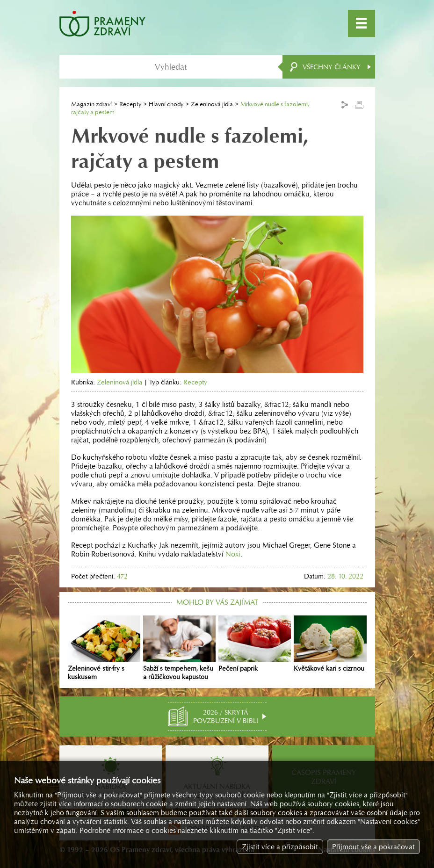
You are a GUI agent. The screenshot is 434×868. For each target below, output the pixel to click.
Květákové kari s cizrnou (330, 644)
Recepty (130, 104)
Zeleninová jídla (212, 104)
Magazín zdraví (91, 104)
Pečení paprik (255, 644)
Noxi (233, 554)
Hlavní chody (166, 104)
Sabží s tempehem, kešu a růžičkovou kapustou (179, 648)
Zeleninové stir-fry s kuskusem (104, 648)
